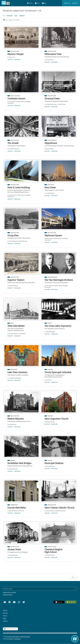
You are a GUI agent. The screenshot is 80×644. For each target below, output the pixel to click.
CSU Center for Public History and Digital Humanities (19, 102)
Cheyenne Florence (14, 149)
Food (12, 323)
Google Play (71, 602)
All (4, 15)
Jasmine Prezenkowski (15, 378)
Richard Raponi (13, 241)
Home (5, 610)
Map (44, 3)
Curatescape (17, 639)
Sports (50, 460)
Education (51, 185)
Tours (37, 3)
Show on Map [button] (17, 59)
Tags (16, 15)
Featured (9, 15)
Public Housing (15, 96)
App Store (59, 602)
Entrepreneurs (52, 277)
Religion (50, 370)
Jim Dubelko (22, 334)
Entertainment (52, 140)
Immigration (14, 505)
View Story (10, 59)
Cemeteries (14, 370)
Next (73, 577)
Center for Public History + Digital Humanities (18, 637)
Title (11, 20)
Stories (30, 3)
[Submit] (75, 589)
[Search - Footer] (40, 589)
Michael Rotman (23, 241)
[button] (67, 3)
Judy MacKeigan (51, 332)
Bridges (13, 460)
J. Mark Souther (61, 104)
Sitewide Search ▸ (8, 595)
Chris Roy (21, 511)
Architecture (15, 51)
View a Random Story (10, 629)
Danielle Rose (50, 60)
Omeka (11, 639)
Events (50, 323)
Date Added (16, 20)
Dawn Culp (12, 57)
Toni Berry (49, 380)
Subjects (22, 15)
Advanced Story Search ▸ (10, 592)
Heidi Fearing (50, 149)
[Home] (6, 3)
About (5, 621)
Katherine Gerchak (51, 104)
